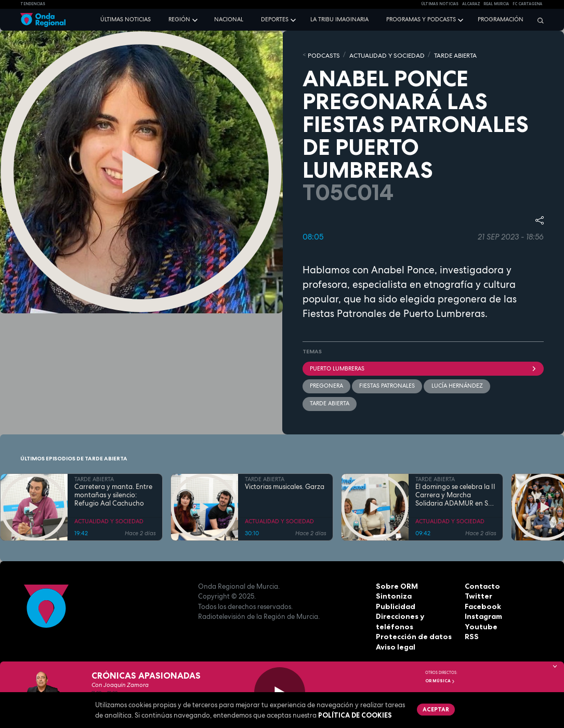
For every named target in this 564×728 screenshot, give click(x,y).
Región (179, 19)
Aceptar (435, 709)
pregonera (326, 385)
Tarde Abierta (330, 402)
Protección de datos (411, 635)
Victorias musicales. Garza (285, 485)
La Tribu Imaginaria (339, 19)
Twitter (478, 594)
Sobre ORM (395, 584)
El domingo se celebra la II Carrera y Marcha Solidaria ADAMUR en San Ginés (456, 493)
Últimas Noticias (440, 4)
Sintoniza (392, 594)
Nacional (229, 19)
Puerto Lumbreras (423, 367)
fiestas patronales (387, 385)
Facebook (482, 604)
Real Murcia (496, 4)
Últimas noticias (126, 19)
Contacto (481, 584)
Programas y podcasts (421, 19)
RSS (471, 635)
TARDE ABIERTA (444, 55)
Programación (501, 19)
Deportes (275, 19)
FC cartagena (527, 4)
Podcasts (322, 55)
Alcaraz (471, 4)
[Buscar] (538, 20)
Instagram (483, 615)
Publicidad (394, 604)
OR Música (440, 681)
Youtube (479, 625)
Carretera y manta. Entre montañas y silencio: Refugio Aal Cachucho (113, 493)
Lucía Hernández (457, 385)
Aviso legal (395, 645)
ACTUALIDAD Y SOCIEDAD (380, 55)
